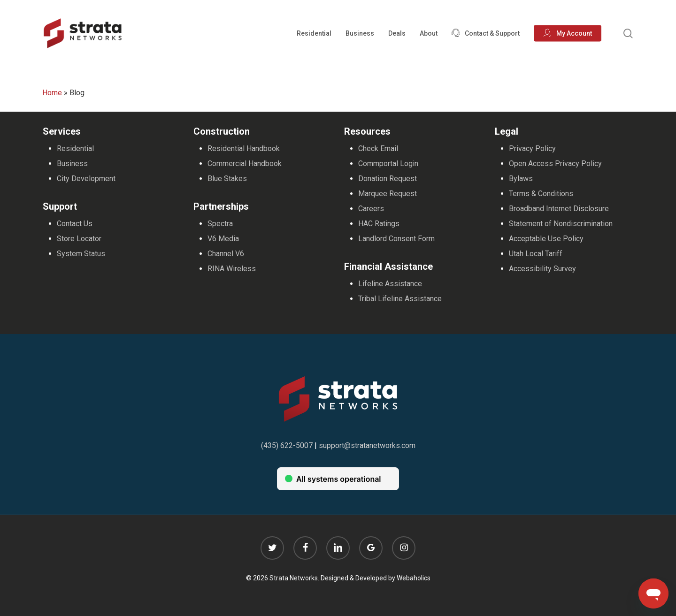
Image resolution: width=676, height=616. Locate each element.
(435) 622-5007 (287, 445)
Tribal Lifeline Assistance (400, 299)
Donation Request (388, 179)
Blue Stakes (227, 179)
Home (52, 93)
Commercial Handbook (245, 164)
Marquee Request (388, 194)
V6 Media (223, 239)
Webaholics (414, 578)
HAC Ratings (379, 224)
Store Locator (79, 239)
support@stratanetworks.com (367, 445)
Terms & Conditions (541, 194)
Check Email (378, 148)
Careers (371, 209)
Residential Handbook (244, 148)
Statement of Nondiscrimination (561, 224)
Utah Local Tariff (536, 254)
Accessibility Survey (542, 269)
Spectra (220, 224)
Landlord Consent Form (396, 239)
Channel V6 (226, 254)
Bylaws (521, 179)
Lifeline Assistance (390, 284)
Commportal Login (388, 164)
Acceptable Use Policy (546, 239)
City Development (86, 179)
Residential (75, 148)
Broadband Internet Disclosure (559, 209)
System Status (81, 254)
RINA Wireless (232, 269)
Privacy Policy (532, 148)
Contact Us (75, 224)
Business (72, 164)
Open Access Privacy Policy (555, 164)
